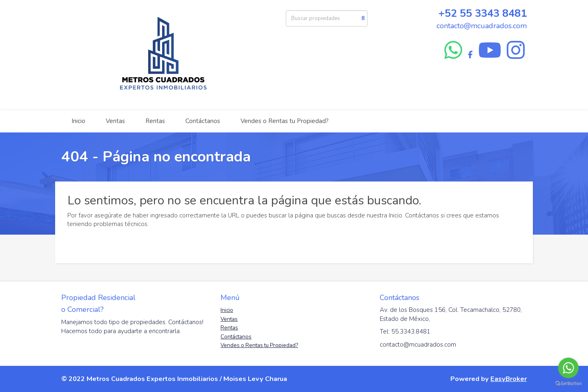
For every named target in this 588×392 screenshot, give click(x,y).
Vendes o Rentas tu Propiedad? (285, 121)
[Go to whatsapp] (568, 368)
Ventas (115, 121)
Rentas (155, 121)
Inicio (78, 121)
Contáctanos (203, 121)
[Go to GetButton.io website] (568, 384)
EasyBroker (509, 379)
